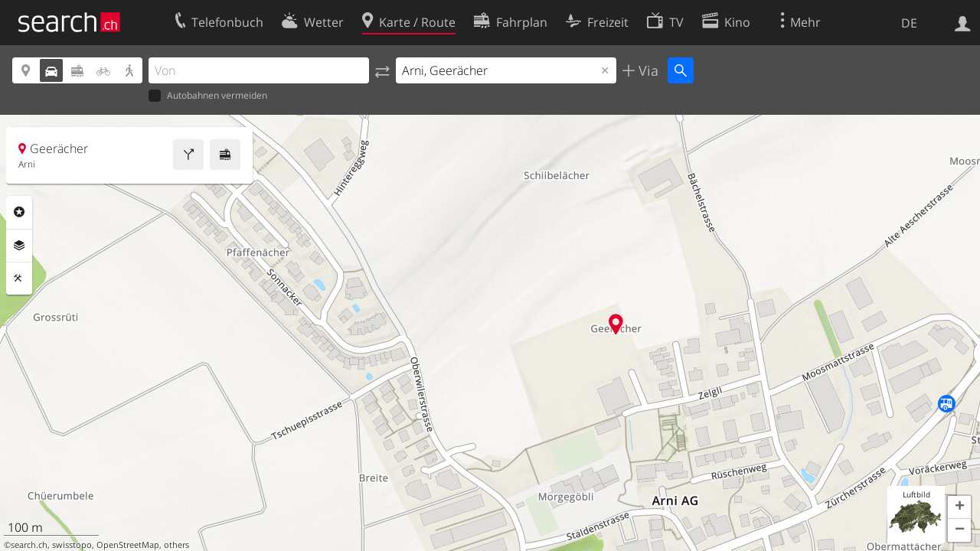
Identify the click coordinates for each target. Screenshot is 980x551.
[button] (959, 507)
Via (647, 70)
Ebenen (19, 246)
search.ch (29, 545)
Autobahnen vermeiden (208, 96)
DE (909, 23)
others (176, 545)
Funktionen (19, 279)
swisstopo (72, 545)
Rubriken (19, 212)
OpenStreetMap (128, 545)
